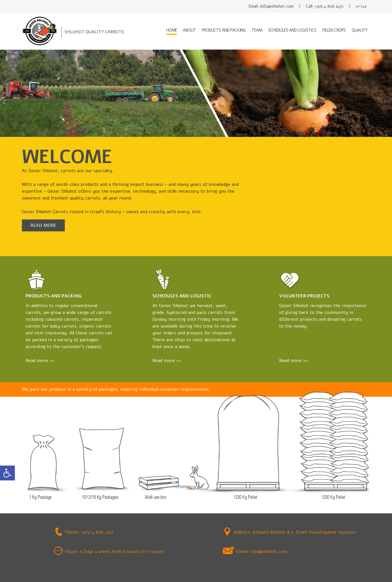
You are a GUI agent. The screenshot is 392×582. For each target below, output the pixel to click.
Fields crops (334, 30)
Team (257, 30)
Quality (360, 30)
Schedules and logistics (292, 30)
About (189, 30)
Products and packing (224, 30)
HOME (172, 30)
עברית (361, 6)
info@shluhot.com (277, 6)
